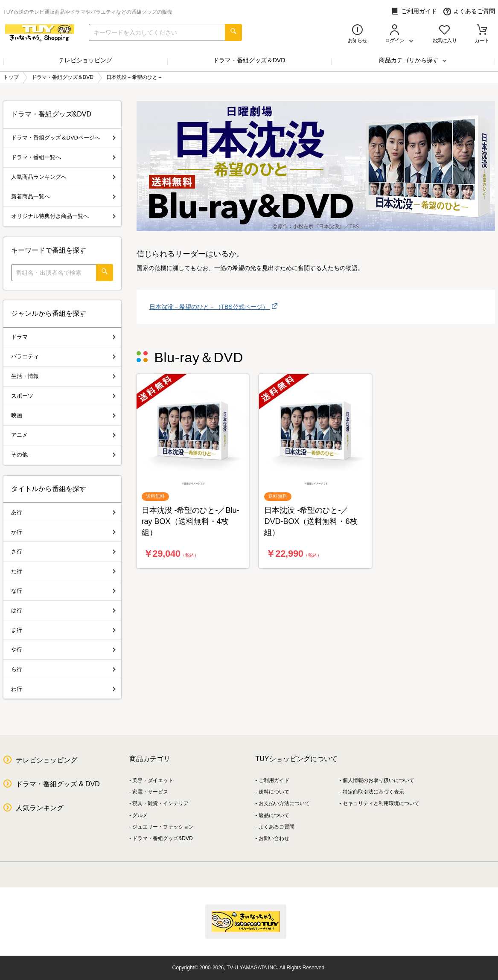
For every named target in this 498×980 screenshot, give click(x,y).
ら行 (63, 669)
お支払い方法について (284, 803)
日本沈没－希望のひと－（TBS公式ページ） (210, 307)
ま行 (63, 630)
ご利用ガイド (414, 11)
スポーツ (63, 396)
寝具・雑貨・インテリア (160, 803)
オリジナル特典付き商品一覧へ (63, 216)
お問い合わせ (274, 838)
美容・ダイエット (153, 780)
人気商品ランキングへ (63, 177)
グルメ (140, 815)
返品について (274, 815)
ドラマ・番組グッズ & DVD (58, 784)
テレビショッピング (85, 60)
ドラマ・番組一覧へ (63, 157)
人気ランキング (40, 808)
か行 (63, 532)
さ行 (63, 551)
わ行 (63, 689)
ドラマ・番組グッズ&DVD (162, 838)
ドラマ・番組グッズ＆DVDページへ (63, 138)
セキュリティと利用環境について (381, 803)
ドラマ (63, 337)
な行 (63, 591)
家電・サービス (150, 792)
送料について (274, 792)
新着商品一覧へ (63, 196)
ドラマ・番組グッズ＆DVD (249, 60)
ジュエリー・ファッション (163, 827)
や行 (63, 650)
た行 (63, 571)
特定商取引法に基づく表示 (373, 792)
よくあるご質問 (469, 11)
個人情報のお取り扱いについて (379, 780)
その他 (63, 455)
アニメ (63, 435)
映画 (63, 415)
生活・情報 (63, 376)
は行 (63, 610)
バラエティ (63, 356)
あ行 (63, 512)
